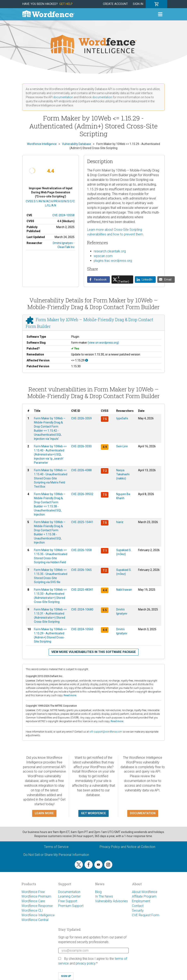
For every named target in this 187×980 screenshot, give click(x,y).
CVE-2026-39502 (82, 494)
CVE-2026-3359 (81, 418)
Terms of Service (56, 847)
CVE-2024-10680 (82, 609)
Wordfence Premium (36, 896)
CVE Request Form (146, 915)
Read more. (70, 695)
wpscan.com (103, 256)
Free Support (68, 901)
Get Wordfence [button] (93, 813)
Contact (138, 906)
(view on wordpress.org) (103, 343)
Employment (141, 901)
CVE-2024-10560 (82, 629)
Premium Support (71, 906)
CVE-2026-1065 (81, 570)
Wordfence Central (35, 920)
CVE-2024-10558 (63, 215)
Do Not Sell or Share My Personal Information (56, 855)
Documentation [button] (143, 813)
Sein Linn (122, 446)
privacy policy (86, 963)
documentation (63, 97)
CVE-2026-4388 (81, 470)
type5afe (122, 418)
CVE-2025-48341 (82, 590)
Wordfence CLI (32, 910)
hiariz (120, 522)
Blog (98, 892)
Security (138, 910)
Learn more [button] (44, 813)
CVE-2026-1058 (81, 550)
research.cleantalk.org (110, 251)
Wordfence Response (37, 906)
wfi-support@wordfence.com (106, 732)
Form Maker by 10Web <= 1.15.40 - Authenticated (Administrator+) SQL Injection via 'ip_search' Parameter (50, 454)
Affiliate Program (144, 896)
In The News (104, 896)
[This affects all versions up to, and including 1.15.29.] (87, 360)
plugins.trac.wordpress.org (113, 261)
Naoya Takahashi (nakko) (123, 474)
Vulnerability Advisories (112, 901)
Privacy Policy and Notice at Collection (127, 847)
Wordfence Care (33, 901)
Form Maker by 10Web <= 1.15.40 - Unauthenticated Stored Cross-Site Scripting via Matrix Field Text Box (51, 478)
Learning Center (69, 896)
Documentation (69, 892)
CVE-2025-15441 (82, 522)
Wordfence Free (33, 892)
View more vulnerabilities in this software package (94, 652)
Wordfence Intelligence (38, 915)
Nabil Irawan (124, 590)
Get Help (66, 4)
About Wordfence (145, 892)
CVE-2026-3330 (81, 446)
